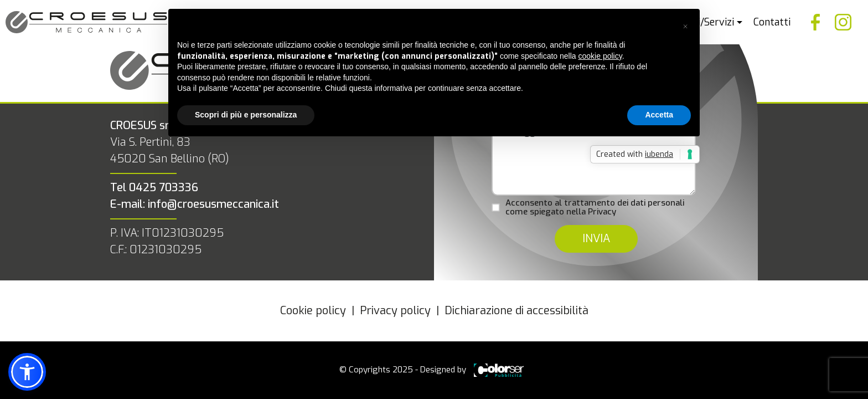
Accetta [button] (659, 115)
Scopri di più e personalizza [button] (246, 115)
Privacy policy (395, 311)
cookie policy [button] (600, 56)
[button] (685, 27)
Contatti (772, 22)
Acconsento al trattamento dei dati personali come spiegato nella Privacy (595, 208)
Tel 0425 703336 (154, 188)
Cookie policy (313, 311)
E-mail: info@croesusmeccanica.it (195, 204)
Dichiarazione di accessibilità (516, 311)
